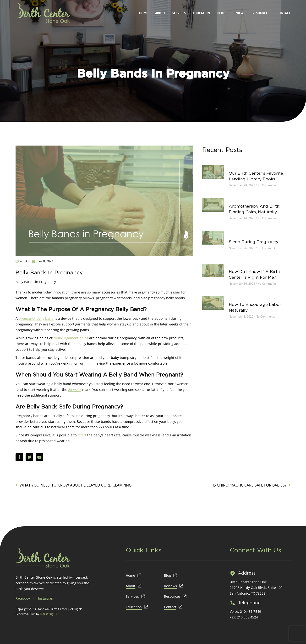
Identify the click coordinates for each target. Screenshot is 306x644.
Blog (221, 13)
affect (82, 435)
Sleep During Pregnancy (257, 248)
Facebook (23, 598)
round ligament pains (71, 338)
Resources (261, 13)
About (160, 13)
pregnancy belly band (36, 318)
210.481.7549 (251, 611)
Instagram (46, 598)
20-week (75, 390)
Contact (284, 13)
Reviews (239, 13)
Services (179, 13)
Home (144, 13)
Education (202, 13)
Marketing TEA (50, 614)
